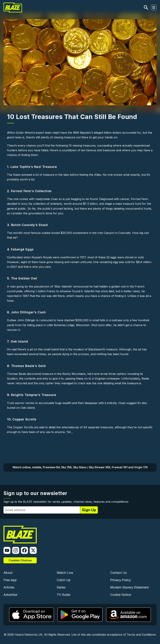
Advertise (10, 595)
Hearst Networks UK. (29, 635)
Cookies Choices (20, 560)
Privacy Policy (121, 580)
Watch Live (65, 573)
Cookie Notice (121, 595)
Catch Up (64, 580)
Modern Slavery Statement (129, 587)
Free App (10, 580)
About (8, 573)
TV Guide (63, 595)
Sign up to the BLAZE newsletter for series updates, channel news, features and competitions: (66, 502)
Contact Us (118, 573)
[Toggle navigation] (154, 8)
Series (61, 587)
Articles (9, 587)
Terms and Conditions (141, 635)
